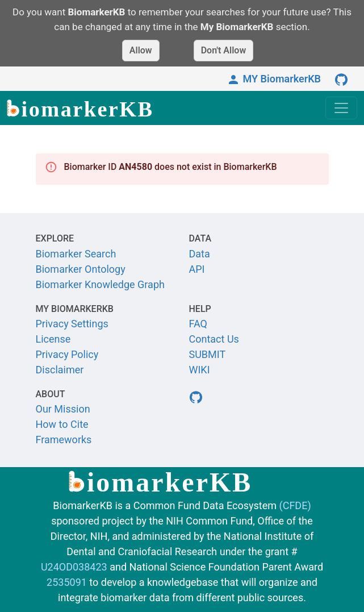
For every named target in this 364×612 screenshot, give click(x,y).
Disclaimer (60, 370)
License (53, 339)
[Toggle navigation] (341, 108)
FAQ (198, 324)
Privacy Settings (72, 324)
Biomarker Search (76, 254)
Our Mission (63, 409)
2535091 (67, 582)
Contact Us (214, 339)
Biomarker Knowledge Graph (100, 284)
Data (200, 254)
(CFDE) (295, 505)
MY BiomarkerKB (274, 79)
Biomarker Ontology (81, 269)
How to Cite (62, 424)
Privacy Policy (67, 354)
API (197, 269)
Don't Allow (224, 50)
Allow (141, 50)
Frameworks (64, 440)
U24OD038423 (74, 567)
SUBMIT (208, 354)
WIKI (200, 370)
